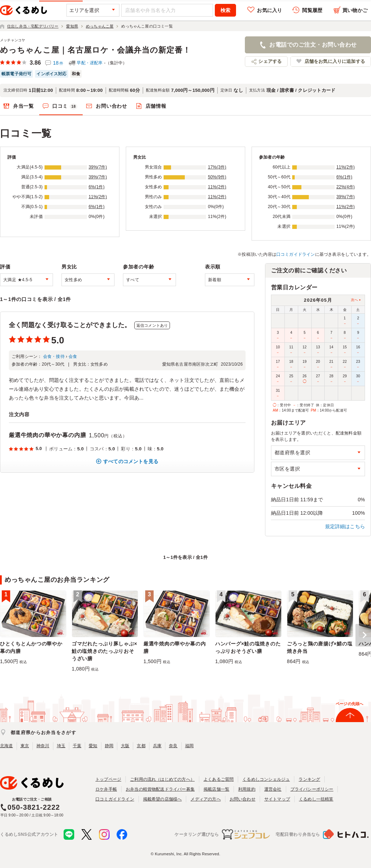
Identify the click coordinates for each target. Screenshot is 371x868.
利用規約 (247, 789)
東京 (25, 746)
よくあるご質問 (219, 779)
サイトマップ (277, 799)
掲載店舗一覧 (216, 789)
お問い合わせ (111, 106)
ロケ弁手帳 (106, 789)
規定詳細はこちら (345, 526)
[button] (363, 635)
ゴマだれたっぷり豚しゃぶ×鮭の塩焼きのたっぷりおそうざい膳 (104, 651)
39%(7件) (98, 167)
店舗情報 (156, 106)
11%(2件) (98, 197)
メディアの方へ (205, 799)
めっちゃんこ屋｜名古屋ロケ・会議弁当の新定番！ (95, 50)
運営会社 (273, 789)
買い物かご (355, 10)
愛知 (93, 746)
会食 (73, 356)
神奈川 (43, 746)
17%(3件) (217, 167)
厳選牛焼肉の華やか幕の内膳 (47, 435)
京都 (141, 746)
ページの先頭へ (349, 704)
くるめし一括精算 (316, 799)
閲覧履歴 (312, 10)
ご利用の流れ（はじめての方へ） (162, 779)
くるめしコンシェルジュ (266, 779)
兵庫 (157, 746)
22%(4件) (346, 187)
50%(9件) (217, 177)
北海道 (7, 746)
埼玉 (61, 746)
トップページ (108, 779)
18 (58, 63)
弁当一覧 (23, 106)
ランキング (309, 779)
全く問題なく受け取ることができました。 (70, 325)
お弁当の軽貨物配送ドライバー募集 (160, 789)
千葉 (77, 746)
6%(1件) (97, 187)
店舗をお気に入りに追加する (335, 61)
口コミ (65, 106)
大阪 (125, 746)
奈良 (173, 746)
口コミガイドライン (296, 254)
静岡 (109, 746)
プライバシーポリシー (312, 789)
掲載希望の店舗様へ (163, 799)
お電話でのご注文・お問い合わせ (313, 45)
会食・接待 (54, 356)
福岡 (189, 746)
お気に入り (269, 10)
